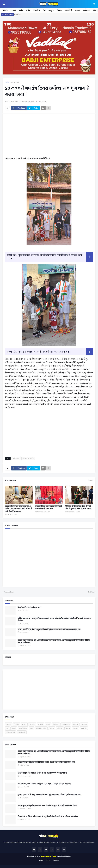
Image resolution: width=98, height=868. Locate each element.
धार (44, 10)
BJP (7, 728)
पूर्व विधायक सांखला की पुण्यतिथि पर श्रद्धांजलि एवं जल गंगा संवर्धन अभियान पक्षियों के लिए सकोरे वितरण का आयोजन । (54, 620)
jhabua (9, 724)
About (48, 861)
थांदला (60, 10)
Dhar (31, 728)
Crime (48, 724)
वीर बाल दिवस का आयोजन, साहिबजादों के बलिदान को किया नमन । (48, 507)
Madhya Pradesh (41, 728)
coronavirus (23, 728)
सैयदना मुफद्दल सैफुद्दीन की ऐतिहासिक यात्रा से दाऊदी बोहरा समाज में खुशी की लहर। (46, 762)
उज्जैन (21, 10)
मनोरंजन (86, 10)
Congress (84, 724)
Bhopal (14, 728)
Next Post (91, 592)
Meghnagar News (28, 458)
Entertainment (11, 732)
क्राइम (77, 10)
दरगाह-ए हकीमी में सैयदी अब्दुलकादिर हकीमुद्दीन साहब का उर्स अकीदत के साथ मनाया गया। (49, 629)
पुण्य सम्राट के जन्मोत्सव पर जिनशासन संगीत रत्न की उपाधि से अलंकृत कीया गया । (45, 257)
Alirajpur (32, 724)
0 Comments (42, 101)
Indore (24, 724)
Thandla (16, 724)
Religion (76, 724)
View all (90, 480)
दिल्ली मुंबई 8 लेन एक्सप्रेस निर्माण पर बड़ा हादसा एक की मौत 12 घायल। (42, 773)
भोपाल (13, 10)
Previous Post (9, 592)
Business (84, 728)
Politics (52, 728)
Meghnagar (15, 82)
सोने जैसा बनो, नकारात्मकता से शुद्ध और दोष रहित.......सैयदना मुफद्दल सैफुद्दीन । (44, 784)
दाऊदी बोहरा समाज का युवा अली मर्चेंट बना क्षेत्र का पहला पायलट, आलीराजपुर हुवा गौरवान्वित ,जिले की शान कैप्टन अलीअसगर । (54, 641)
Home (5, 10)
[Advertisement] (49, 135)
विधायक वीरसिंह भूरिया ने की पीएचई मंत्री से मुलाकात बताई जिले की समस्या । (79, 507)
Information (22, 732)
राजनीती (68, 10)
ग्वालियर (36, 10)
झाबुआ (51, 10)
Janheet (40, 724)
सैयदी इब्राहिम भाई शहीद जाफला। (29, 608)
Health (68, 728)
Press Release (66, 724)
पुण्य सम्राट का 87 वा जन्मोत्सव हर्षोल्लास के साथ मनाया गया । (45, 352)
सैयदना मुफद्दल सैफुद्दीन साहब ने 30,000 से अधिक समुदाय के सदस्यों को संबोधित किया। (47, 806)
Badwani (60, 728)
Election (75, 728)
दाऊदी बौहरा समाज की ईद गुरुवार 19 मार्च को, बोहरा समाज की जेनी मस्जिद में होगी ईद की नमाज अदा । (19, 509)
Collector (56, 724)
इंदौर (28, 10)
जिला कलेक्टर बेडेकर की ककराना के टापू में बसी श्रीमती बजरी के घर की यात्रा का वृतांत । (48, 817)
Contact (56, 861)
